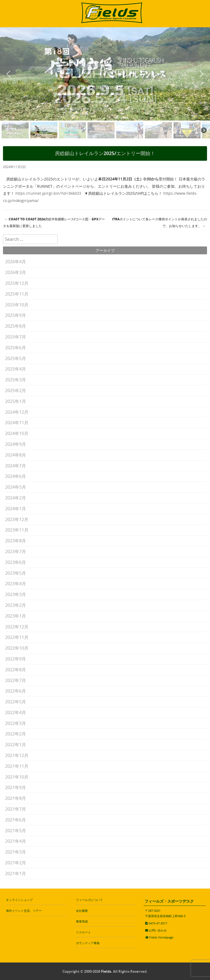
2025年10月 (17, 305)
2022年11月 (17, 637)
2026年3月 (16, 272)
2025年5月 (16, 358)
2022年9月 (16, 659)
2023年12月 (17, 519)
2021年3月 (16, 852)
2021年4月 (16, 841)
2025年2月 (16, 390)
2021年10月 (17, 777)
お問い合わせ (158, 930)
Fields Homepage (161, 937)
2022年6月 (16, 691)
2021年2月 (16, 863)
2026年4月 (16, 262)
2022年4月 (16, 712)
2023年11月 (17, 530)
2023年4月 (16, 584)
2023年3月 (16, 594)
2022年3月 (16, 723)
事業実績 (82, 921)
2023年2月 (16, 605)
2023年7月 (16, 551)
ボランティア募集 (88, 943)
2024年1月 (16, 509)
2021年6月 (16, 820)
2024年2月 (16, 498)
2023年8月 (16, 541)
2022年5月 (16, 702)
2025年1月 (16, 401)
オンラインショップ (19, 900)
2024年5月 (16, 487)
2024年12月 (17, 412)
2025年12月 (17, 283)
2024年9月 (16, 444)
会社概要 (82, 911)
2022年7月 (16, 680)
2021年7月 (16, 809)
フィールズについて (89, 900)
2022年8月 (16, 670)
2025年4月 (16, 369)
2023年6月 (16, 562)
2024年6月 (16, 476)
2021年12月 (17, 755)
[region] (105, 84)
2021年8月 (16, 798)
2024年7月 (16, 466)
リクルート (83, 932)
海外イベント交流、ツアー (24, 911)
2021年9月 (16, 787)
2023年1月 (16, 616)
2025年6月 (16, 348)
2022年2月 (16, 734)
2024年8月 (16, 455)
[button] (8, 74)
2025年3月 (16, 380)
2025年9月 (16, 315)
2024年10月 (17, 433)
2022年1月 (16, 745)
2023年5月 (16, 573)
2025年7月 (16, 337)
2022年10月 (17, 648)
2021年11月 (17, 766)
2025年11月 (17, 294)
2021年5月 (16, 831)
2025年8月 (16, 326)
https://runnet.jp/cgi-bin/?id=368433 (48, 193)
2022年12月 (17, 627)
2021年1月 (16, 873)
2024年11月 (17, 423)
